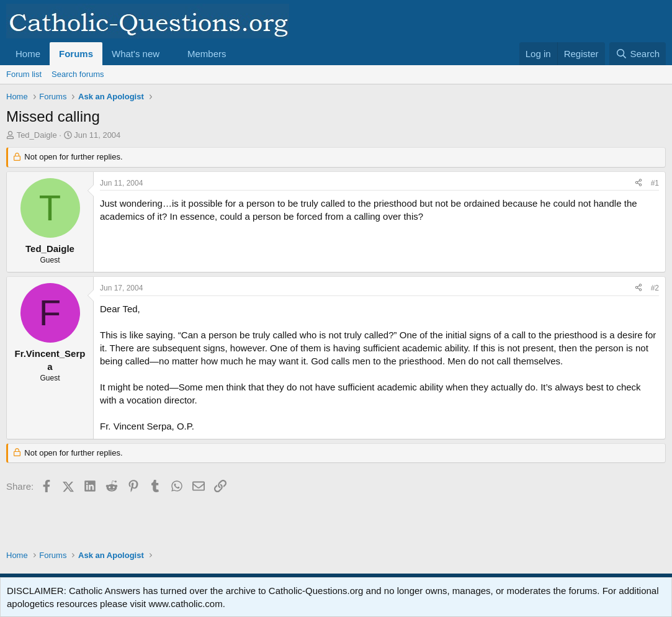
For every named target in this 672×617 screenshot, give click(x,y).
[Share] (638, 183)
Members (207, 54)
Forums (76, 54)
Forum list (24, 74)
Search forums (78, 74)
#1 (655, 183)
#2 (655, 288)
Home (28, 54)
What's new (136, 54)
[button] (169, 54)
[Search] (638, 54)
